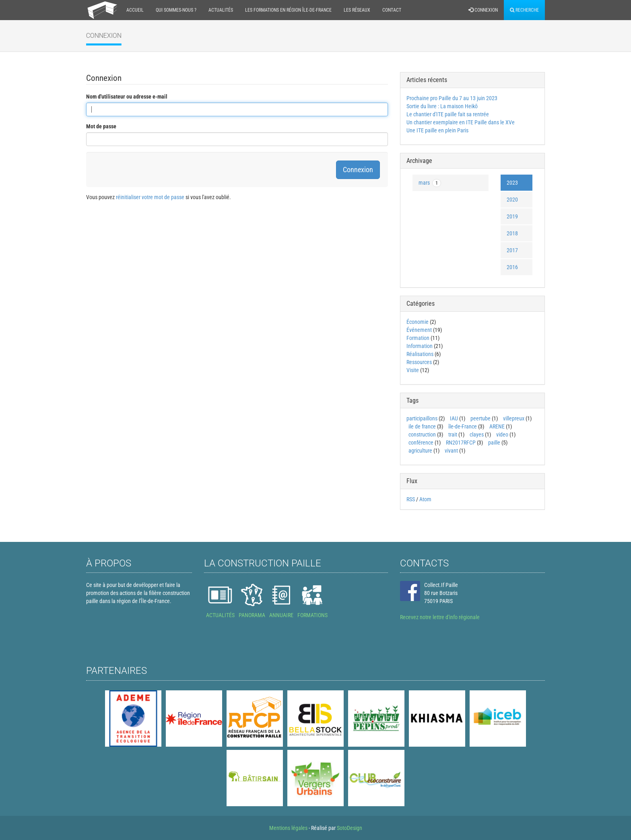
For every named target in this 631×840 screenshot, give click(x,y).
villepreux (514, 418)
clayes (477, 434)
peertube (480, 418)
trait (453, 434)
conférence (421, 443)
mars (430, 183)
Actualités (221, 10)
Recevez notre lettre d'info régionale (440, 617)
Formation (418, 338)
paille (494, 443)
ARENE (497, 426)
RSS (411, 499)
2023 (512, 183)
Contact (392, 10)
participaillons (422, 418)
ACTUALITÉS (220, 615)
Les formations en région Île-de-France (288, 10)
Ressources (419, 362)
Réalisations (420, 354)
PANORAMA (252, 615)
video (502, 434)
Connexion (483, 10)
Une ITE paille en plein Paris (437, 130)
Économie (418, 322)
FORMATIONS (312, 615)
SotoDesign (350, 828)
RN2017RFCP (461, 443)
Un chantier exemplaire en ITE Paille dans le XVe (461, 122)
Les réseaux (357, 10)
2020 (512, 200)
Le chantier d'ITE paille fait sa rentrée (448, 114)
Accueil (135, 10)
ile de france (422, 426)
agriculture (420, 451)
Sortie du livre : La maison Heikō (442, 106)
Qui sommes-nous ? (176, 10)
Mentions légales (288, 828)
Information (420, 346)
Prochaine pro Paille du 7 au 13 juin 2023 (452, 98)
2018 (512, 233)
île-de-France (463, 426)
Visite (413, 370)
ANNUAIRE (281, 615)
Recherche (524, 10)
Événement (419, 330)
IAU (454, 418)
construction (422, 434)
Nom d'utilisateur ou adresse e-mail (127, 97)
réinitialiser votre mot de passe (150, 197)
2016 (512, 267)
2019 (512, 216)
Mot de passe (101, 126)
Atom (425, 499)
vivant (451, 451)
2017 (512, 250)
